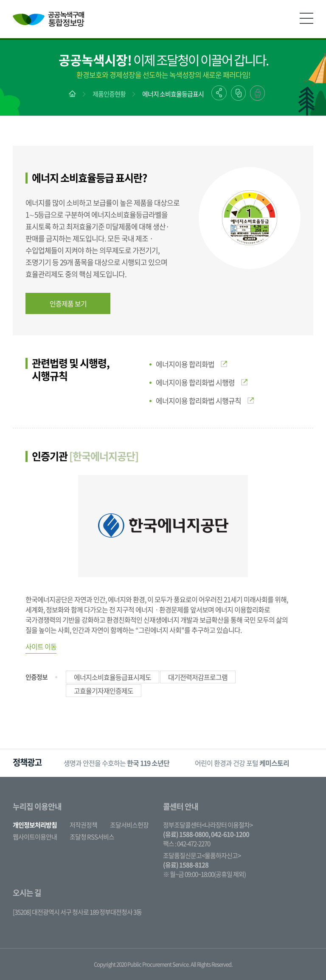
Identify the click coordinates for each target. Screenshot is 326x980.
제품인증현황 (109, 94)
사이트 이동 (41, 646)
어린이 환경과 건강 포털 (242, 763)
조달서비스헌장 (129, 825)
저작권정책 (83, 825)
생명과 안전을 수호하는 (117, 763)
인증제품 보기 (68, 303)
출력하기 (257, 93)
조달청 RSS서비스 (92, 837)
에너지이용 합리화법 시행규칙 (205, 401)
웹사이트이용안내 (35, 837)
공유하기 (219, 93)
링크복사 (238, 93)
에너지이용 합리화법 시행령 (202, 382)
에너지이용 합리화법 (191, 364)
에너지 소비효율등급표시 (173, 94)
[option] (117, 763)
